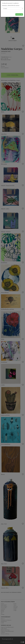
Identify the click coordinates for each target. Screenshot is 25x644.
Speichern (19, 14)
